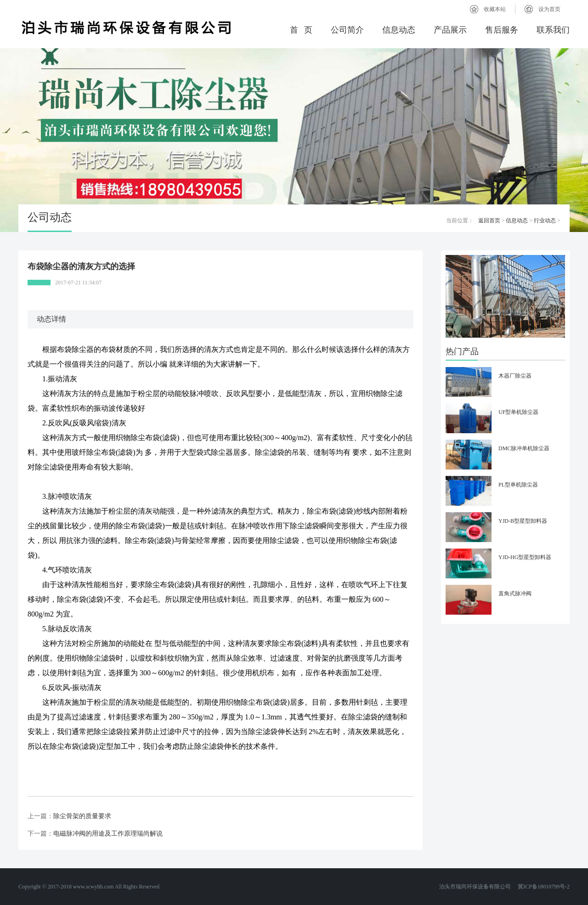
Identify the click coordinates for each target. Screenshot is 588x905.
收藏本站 (495, 9)
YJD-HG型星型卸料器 (525, 557)
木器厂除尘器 (515, 376)
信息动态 (399, 30)
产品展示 (450, 30)
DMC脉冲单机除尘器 (524, 448)
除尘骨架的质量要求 (82, 816)
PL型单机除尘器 (518, 485)
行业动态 (545, 221)
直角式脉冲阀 (515, 594)
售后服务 (502, 30)
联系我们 (553, 30)
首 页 (301, 30)
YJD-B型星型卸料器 (523, 521)
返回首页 (489, 221)
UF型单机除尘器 (518, 412)
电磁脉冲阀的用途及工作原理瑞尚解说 (108, 834)
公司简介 (347, 30)
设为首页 (549, 9)
